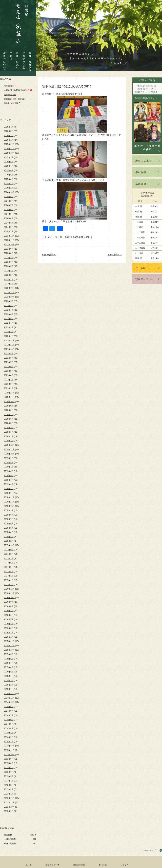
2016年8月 (9, 606)
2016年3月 (9, 628)
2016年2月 (9, 632)
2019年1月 (9, 493)
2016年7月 (9, 611)
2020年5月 (9, 423)
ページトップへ (150, 850)
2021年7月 (9, 362)
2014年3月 (9, 733)
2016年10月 (9, 598)
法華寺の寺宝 (24, 59)
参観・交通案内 (30, 59)
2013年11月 (9, 750)
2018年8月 (9, 515)
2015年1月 (9, 689)
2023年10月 (9, 244)
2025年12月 (9, 144)
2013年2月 (9, 789)
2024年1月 (9, 231)
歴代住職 (103, 865)
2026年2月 (9, 136)
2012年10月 (9, 807)
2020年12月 (9, 393)
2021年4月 (9, 375)
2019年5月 (9, 476)
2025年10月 (9, 153)
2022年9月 (9, 301)
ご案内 (11, 54)
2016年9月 (9, 602)
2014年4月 (9, 728)
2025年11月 (9, 149)
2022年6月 (9, 314)
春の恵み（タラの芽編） (15, 99)
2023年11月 (9, 240)
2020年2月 (9, 436)
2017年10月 (9, 545)
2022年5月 (9, 319)
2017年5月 (9, 567)
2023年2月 (9, 279)
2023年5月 (9, 266)
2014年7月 (9, 715)
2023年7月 (9, 258)
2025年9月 (9, 157)
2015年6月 (9, 667)
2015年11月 (9, 646)
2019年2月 (9, 489)
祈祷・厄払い (17, 57)
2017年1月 (9, 585)
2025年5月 (9, 175)
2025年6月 (9, 170)
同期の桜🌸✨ (10, 86)
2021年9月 (9, 353)
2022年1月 (9, 336)
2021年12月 (9, 340)
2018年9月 (9, 510)
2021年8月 (9, 358)
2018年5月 (9, 528)
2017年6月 (9, 563)
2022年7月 (9, 310)
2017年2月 (9, 580)
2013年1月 (9, 794)
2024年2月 (9, 227)
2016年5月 (9, 619)
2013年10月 (9, 755)
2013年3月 (9, 785)
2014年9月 (9, 707)
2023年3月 (9, 275)
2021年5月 (9, 371)
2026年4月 (9, 127)
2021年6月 (9, 367)
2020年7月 (9, 415)
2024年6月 (9, 210)
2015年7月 (9, 663)
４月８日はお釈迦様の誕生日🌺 (18, 90)
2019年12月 (9, 445)
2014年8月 (9, 711)
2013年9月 (9, 759)
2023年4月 (9, 271)
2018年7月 (9, 519)
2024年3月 (9, 223)
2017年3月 (9, 576)
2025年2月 (9, 188)
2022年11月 (9, 293)
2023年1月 (9, 284)
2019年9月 (9, 458)
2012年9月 (9, 811)
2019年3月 (9, 484)
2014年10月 (9, 702)
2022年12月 (9, 288)
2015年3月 (9, 681)
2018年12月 (9, 497)
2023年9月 (9, 249)
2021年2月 (9, 384)
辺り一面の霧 (10, 95)
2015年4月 (9, 676)
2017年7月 (9, 558)
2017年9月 (9, 550)
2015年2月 (9, 685)
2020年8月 (9, 410)
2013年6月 (9, 772)
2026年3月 (9, 131)
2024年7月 (9, 205)
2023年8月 (9, 253)
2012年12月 (9, 798)
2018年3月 (9, 537)
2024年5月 (9, 214)
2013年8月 (9, 763)
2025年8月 (9, 162)
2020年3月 (9, 432)
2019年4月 (9, 480)
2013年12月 (9, 746)
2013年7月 (9, 768)
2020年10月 (9, 402)
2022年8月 (9, 306)
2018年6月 (9, 523)
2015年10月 (9, 650)
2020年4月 (9, 428)
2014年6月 (9, 720)
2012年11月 (9, 802)
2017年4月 (9, 572)
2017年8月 (9, 554)
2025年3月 (9, 184)
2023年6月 (9, 262)
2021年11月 (9, 345)
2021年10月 (9, 349)
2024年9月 (9, 197)
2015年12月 (9, 641)
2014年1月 (9, 741)
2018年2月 (9, 541)
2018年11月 (9, 502)
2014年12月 (9, 694)
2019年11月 (9, 449)
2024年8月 (9, 201)
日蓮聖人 (124, 865)
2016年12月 (9, 589)
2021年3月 (9, 380)
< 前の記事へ (49, 255)
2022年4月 (9, 323)
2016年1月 (9, 637)
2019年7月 (9, 467)
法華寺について (4, 60)
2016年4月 (9, 624)
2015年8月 (9, 659)
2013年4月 (9, 781)
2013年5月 (9, 776)
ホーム (29, 865)
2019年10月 (9, 454)
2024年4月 (9, 218)
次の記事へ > (115, 255)
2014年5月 (9, 724)
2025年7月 (9, 166)
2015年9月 (9, 654)
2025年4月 (9, 179)
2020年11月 (9, 397)
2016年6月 (9, 615)
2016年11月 (9, 593)
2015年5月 (9, 672)
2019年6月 (9, 471)
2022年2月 (9, 332)
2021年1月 (9, 388)
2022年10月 (9, 297)
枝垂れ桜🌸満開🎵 (12, 103)
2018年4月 (9, 532)
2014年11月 (9, 698)
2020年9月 (9, 406)
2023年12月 (9, 236)
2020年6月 (9, 419)
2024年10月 (9, 192)
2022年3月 (9, 327)
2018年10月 (9, 506)
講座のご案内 (79, 865)
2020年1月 (9, 441)
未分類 (59, 237)
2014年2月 (9, 737)
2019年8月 (9, 462)
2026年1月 (9, 140)
